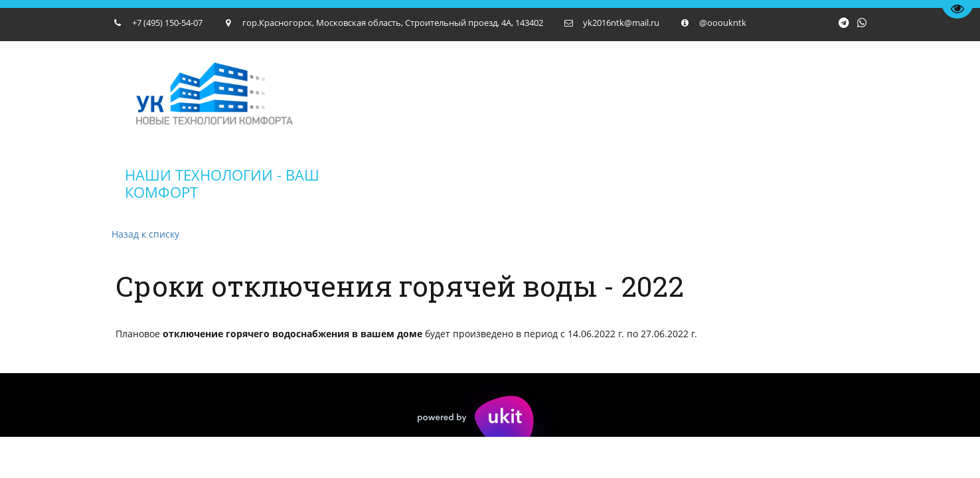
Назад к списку (145, 234)
